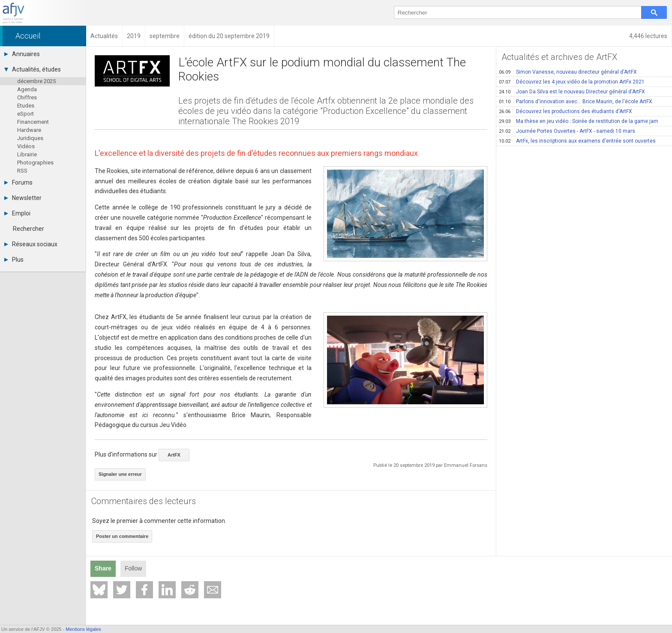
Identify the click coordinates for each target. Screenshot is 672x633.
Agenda (27, 89)
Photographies (35, 163)
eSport (25, 114)
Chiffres (27, 97)
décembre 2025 (36, 81)
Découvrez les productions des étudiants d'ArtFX (565, 111)
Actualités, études (33, 69)
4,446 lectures (648, 36)
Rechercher (28, 229)
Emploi (17, 213)
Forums (18, 182)
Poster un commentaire (122, 536)
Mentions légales (83, 629)
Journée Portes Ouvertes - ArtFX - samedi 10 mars (567, 131)
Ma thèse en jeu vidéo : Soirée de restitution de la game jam (579, 121)
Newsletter (23, 198)
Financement (33, 122)
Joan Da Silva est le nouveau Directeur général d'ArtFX (572, 92)
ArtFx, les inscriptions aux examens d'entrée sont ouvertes (577, 141)
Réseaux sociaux (31, 244)
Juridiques (30, 138)
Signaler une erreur (120, 474)
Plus (14, 260)
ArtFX (174, 455)
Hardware (29, 130)
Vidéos (26, 146)
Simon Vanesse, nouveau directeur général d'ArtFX (568, 72)
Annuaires (22, 54)
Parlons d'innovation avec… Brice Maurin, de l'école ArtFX (576, 102)
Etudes (26, 106)
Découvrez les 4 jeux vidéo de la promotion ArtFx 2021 (572, 82)
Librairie (27, 154)
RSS (22, 171)
